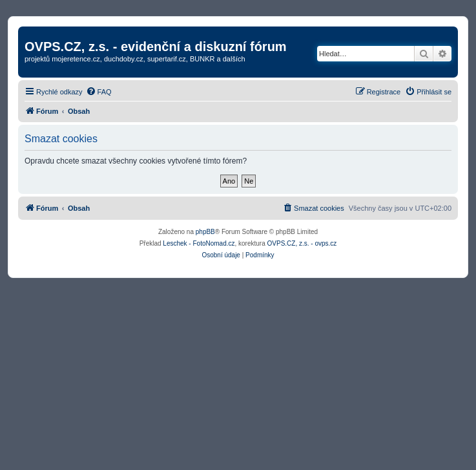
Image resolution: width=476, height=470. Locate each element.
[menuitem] (99, 92)
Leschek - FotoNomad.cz (199, 243)
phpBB (205, 232)
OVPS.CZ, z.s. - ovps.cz (302, 243)
